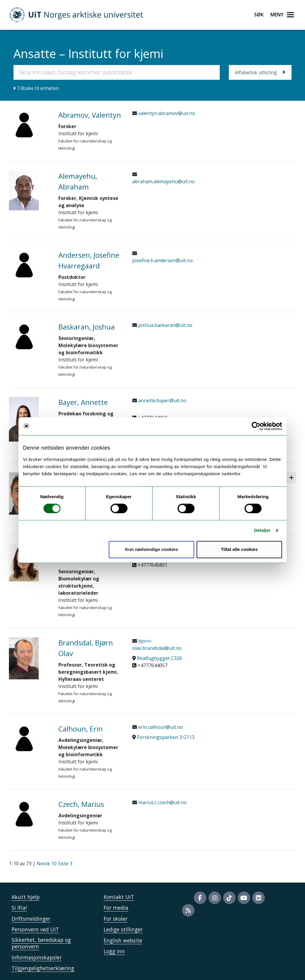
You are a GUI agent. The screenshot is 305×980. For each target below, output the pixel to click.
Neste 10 (47, 863)
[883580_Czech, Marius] (29, 814)
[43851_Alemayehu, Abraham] (29, 191)
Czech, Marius (81, 804)
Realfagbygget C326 (159, 658)
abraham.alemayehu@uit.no (164, 181)
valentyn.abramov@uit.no (166, 113)
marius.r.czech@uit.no (162, 802)
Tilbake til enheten (36, 88)
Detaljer (262, 531)
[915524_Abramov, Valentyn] (29, 125)
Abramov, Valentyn (90, 115)
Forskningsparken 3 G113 (166, 737)
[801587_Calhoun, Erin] (29, 738)
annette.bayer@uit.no (162, 400)
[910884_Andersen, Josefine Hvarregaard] (29, 265)
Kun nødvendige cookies (152, 549)
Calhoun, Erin (81, 729)
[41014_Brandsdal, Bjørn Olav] (29, 658)
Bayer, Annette (83, 402)
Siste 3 (65, 863)
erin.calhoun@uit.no (160, 727)
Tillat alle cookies (239, 549)
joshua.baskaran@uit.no (165, 325)
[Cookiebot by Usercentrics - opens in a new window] (256, 426)
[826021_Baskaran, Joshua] (29, 336)
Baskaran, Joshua (87, 327)
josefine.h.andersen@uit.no (162, 260)
